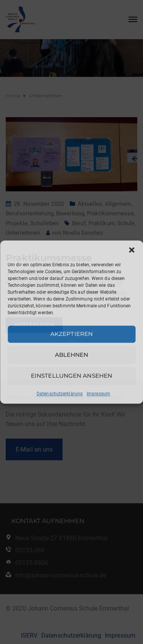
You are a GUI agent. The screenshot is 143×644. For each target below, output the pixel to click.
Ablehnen (72, 355)
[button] (132, 250)
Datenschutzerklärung (60, 394)
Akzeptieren (71, 334)
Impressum (98, 394)
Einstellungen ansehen (71, 376)
